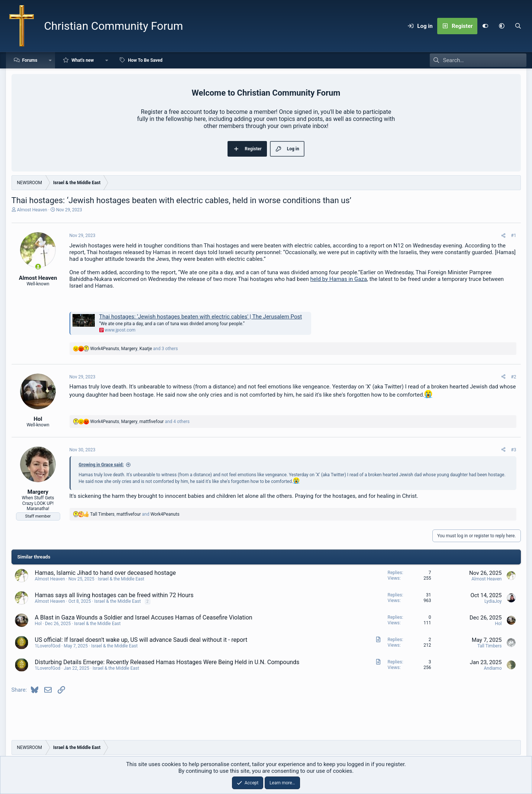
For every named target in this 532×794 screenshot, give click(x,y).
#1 (513, 236)
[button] (502, 26)
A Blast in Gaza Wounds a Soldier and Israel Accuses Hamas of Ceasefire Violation (144, 617)
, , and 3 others (134, 349)
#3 (513, 450)
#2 (513, 377)
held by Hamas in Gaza (339, 279)
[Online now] (38, 267)
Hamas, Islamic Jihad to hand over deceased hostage (105, 573)
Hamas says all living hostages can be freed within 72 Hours (114, 595)
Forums (30, 60)
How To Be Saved (145, 60)
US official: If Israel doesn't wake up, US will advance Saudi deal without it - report (141, 640)
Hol (38, 624)
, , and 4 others (140, 422)
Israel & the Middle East (121, 579)
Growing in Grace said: (101, 465)
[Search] (518, 26)
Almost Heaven (32, 210)
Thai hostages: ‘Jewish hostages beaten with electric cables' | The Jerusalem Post (201, 317)
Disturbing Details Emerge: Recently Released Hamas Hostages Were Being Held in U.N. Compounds (167, 662)
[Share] (503, 236)
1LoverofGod (48, 646)
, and (135, 514)
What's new (83, 60)
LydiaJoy (493, 601)
